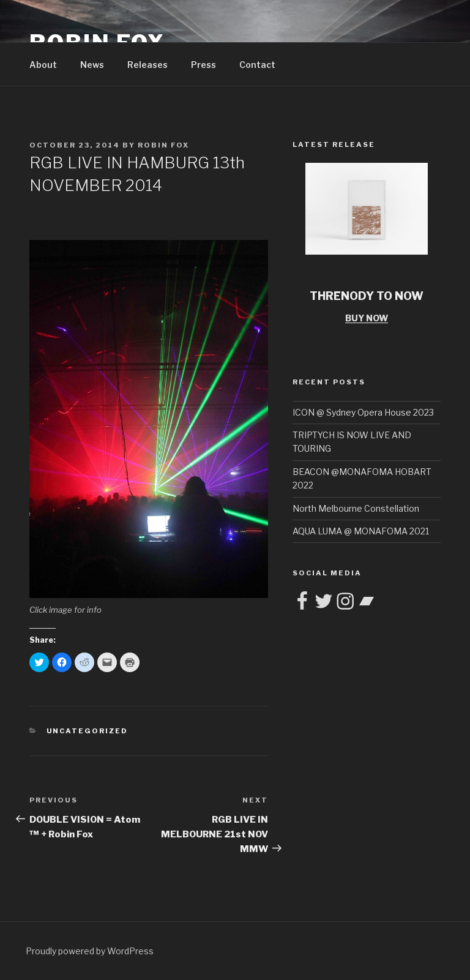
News (92, 65)
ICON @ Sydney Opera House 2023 (363, 412)
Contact (257, 65)
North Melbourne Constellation (356, 508)
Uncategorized (88, 731)
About (43, 65)
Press (203, 65)
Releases (147, 65)
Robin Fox (163, 145)
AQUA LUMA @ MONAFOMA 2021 (361, 531)
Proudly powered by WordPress (90, 951)
